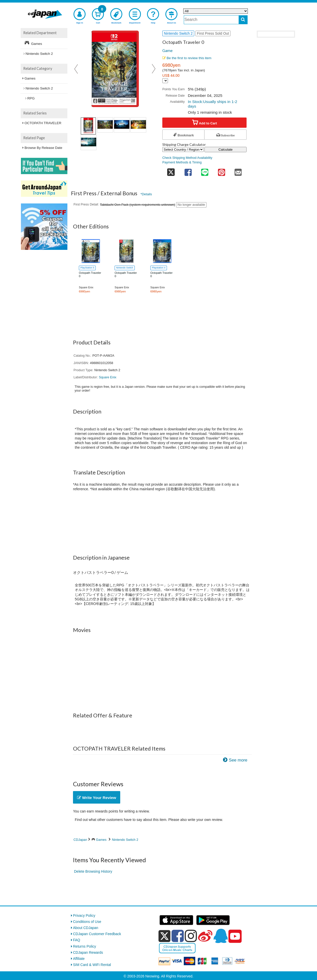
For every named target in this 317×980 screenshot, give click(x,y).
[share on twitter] (171, 171)
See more (238, 760)
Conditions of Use (87, 922)
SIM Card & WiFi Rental (92, 965)
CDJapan (80, 840)
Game (167, 50)
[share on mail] (238, 171)
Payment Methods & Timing (182, 162)
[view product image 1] (88, 126)
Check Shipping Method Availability (187, 158)
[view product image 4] (89, 143)
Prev (77, 69)
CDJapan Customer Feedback (97, 934)
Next (154, 69)
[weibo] (205, 936)
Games (101, 840)
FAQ (77, 940)
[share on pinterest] (222, 171)
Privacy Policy (84, 915)
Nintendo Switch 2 (125, 840)
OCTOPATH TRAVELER (43, 123)
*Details (146, 194)
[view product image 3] (138, 125)
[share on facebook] (188, 171)
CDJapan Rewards (88, 952)
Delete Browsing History (93, 871)
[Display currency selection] (165, 81)
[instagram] (191, 936)
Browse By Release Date (43, 148)
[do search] (243, 20)
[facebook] (178, 936)
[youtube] (235, 936)
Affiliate (79, 959)
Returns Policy (84, 946)
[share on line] (205, 171)
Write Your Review (97, 798)
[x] (164, 936)
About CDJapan (86, 928)
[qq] (221, 936)
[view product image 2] (122, 125)
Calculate (226, 150)
